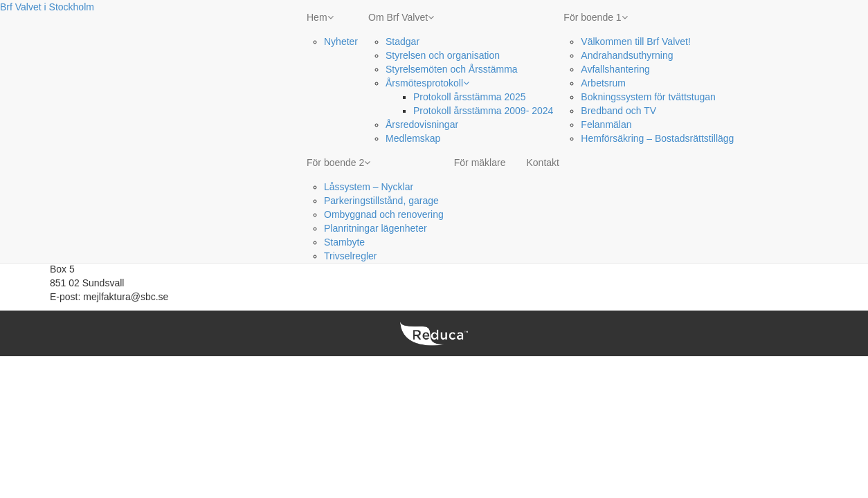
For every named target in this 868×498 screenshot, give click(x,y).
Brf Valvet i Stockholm (47, 7)
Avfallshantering (615, 69)
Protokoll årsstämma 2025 (470, 97)
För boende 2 (338, 163)
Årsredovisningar (422, 124)
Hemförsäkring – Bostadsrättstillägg (657, 138)
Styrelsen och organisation (443, 55)
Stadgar (403, 41)
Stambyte (344, 242)
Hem (320, 17)
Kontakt (542, 163)
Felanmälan (606, 124)
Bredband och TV (618, 111)
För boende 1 (595, 17)
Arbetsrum (603, 83)
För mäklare (480, 163)
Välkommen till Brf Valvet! (635, 41)
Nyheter (341, 41)
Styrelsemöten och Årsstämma (452, 69)
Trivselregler (351, 256)
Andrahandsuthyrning (627, 55)
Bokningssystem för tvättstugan (648, 97)
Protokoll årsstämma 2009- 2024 (483, 111)
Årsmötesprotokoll (427, 83)
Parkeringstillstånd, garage (381, 201)
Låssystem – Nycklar (369, 187)
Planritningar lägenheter (376, 228)
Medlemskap (413, 138)
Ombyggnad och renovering (384, 214)
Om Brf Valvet (401, 17)
